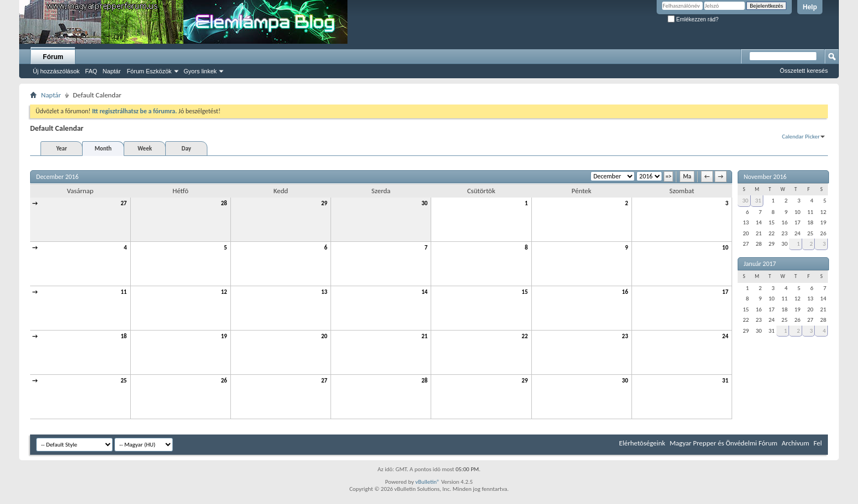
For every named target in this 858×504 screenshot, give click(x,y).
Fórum (53, 57)
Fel (818, 443)
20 (324, 336)
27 (124, 203)
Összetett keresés (804, 71)
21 (424, 336)
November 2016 (765, 177)
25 (124, 381)
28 (224, 203)
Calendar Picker (801, 137)
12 (224, 292)
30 (424, 203)
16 (625, 292)
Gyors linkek (201, 71)
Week (145, 149)
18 (124, 336)
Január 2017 (760, 264)
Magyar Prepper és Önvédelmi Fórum (724, 443)
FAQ (91, 71)
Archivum (796, 443)
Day (186, 149)
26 (224, 381)
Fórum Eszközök (149, 71)
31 (725, 381)
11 (124, 292)
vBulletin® (428, 482)
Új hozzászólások (56, 71)
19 (224, 336)
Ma (687, 176)
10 (725, 248)
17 (725, 292)
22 (524, 336)
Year (62, 149)
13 (324, 292)
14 (424, 292)
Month (103, 149)
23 (625, 336)
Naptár (112, 71)
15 (524, 292)
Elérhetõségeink (642, 443)
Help (810, 7)
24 (725, 336)
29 (324, 203)
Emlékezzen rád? (693, 19)
